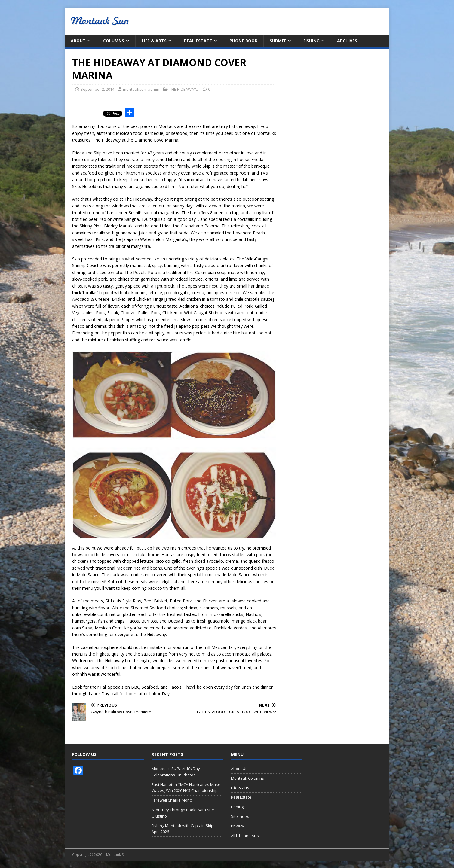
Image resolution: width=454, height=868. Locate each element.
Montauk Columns (247, 778)
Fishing (311, 41)
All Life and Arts (245, 836)
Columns (114, 41)
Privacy (238, 826)
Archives (347, 41)
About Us (239, 769)
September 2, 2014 (97, 89)
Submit (278, 41)
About (78, 41)
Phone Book (243, 41)
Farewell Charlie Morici (172, 800)
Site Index (240, 816)
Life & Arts (154, 41)
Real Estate (198, 41)
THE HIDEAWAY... (184, 89)
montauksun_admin (141, 89)
